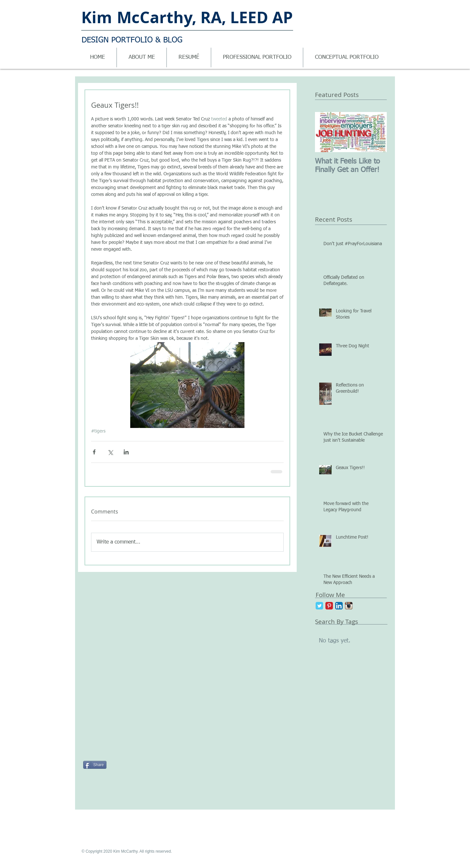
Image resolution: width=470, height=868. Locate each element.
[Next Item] (376, 132)
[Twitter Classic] (319, 606)
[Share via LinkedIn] (126, 452)
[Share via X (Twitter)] (110, 452)
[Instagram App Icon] (349, 606)
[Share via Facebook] (94, 452)
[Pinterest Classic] (329, 606)
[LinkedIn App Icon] (339, 606)
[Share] (95, 765)
